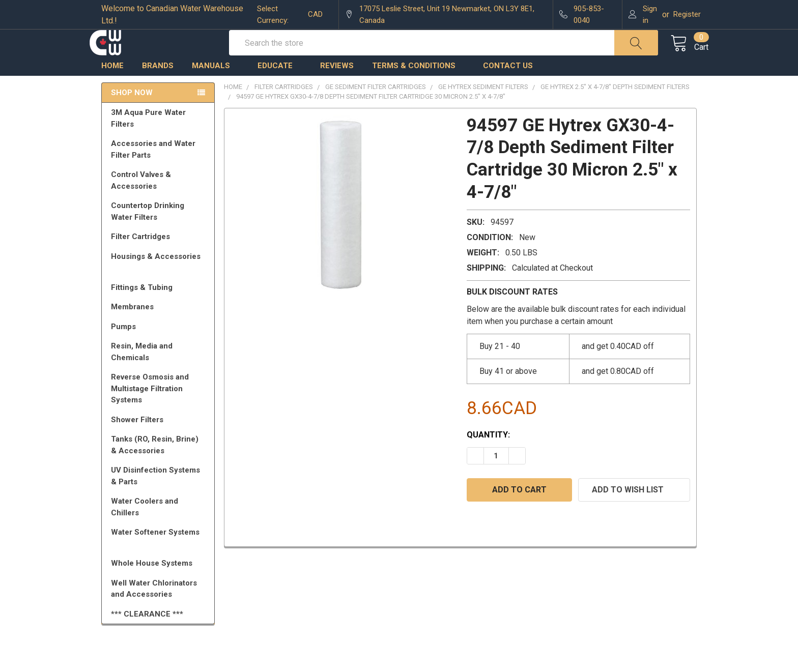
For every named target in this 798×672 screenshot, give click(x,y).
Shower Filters (160, 443)
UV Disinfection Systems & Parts (160, 499)
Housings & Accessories (160, 284)
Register (687, 14)
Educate (280, 89)
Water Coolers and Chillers (160, 530)
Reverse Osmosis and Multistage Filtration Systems (160, 412)
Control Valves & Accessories (160, 204)
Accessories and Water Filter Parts (160, 173)
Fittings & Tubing (160, 311)
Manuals (216, 89)
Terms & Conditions (418, 89)
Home (112, 89)
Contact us (508, 89)
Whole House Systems (160, 587)
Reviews (337, 89)
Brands (158, 89)
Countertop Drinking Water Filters (148, 235)
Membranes (160, 330)
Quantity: (488, 458)
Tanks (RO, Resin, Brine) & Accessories (160, 468)
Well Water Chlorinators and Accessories (154, 612)
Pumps (160, 350)
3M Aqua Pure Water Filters (160, 142)
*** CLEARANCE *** (147, 637)
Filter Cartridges (160, 260)
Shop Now (132, 116)
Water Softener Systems (160, 560)
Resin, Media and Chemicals (160, 375)
